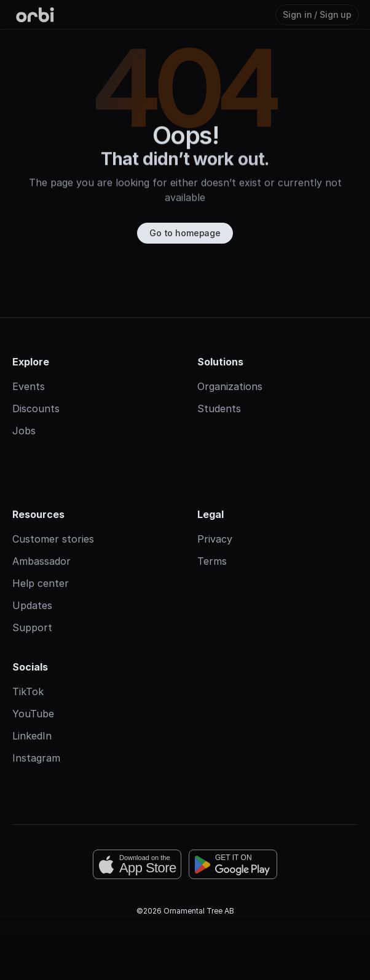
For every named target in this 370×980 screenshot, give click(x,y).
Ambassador (41, 561)
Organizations (230, 386)
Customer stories (53, 539)
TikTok (28, 691)
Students (219, 408)
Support (32, 627)
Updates (32, 605)
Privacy (215, 539)
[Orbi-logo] (35, 15)
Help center (41, 583)
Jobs (24, 431)
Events (29, 386)
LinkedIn (32, 736)
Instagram (36, 758)
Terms (212, 561)
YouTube (33, 714)
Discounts (36, 408)
